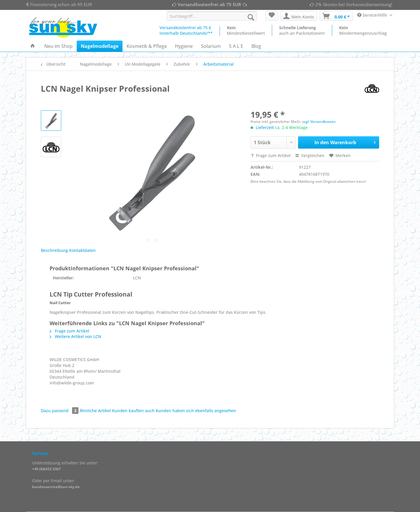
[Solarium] (211, 46)
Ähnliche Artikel (95, 411)
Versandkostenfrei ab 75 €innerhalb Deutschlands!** (186, 30)
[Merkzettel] (272, 16)
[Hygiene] (184, 46)
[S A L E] (236, 46)
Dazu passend (60, 411)
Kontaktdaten (82, 250)
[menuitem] (212, 19)
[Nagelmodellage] (100, 46)
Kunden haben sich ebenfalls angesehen (196, 411)
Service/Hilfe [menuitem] (373, 15)
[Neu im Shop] (58, 46)
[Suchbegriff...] (212, 16)
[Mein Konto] (299, 16)
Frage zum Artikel (271, 155)
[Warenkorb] (336, 16)
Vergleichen (310, 155)
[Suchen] (251, 17)
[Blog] (256, 46)
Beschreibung (54, 250)
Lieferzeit (265, 127)
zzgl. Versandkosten (319, 122)
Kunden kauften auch (133, 411)
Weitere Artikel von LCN (75, 336)
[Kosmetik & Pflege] (147, 46)
